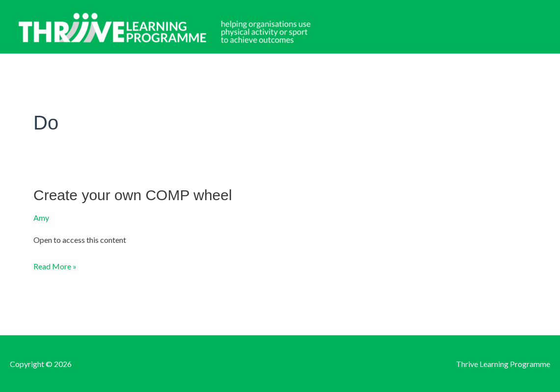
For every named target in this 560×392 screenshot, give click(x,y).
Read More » (55, 266)
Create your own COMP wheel (133, 195)
